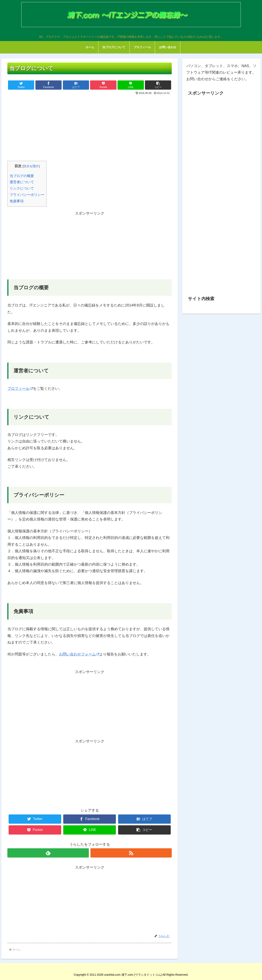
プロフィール (20, 389)
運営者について (22, 182)
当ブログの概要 (22, 176)
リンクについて (22, 188)
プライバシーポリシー (27, 195)
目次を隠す (31, 166)
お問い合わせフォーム (79, 654)
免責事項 (17, 201)
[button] (158, 85)
